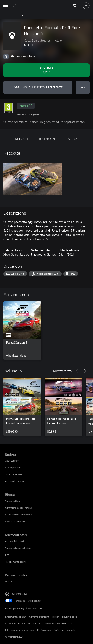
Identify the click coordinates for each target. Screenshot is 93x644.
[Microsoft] (46, 3)
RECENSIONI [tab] (47, 139)
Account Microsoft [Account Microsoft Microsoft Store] (15, 541)
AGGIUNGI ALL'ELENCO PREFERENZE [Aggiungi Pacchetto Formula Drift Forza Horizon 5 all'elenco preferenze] (38, 87)
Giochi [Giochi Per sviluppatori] (8, 581)
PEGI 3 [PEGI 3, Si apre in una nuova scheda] (26, 106)
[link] (22, 330)
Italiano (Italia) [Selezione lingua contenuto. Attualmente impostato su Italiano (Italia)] (19, 594)
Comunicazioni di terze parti (57, 623)
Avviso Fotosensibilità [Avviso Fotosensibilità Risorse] (16, 521)
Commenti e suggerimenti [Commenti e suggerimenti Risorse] (19, 508)
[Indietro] (77, 371)
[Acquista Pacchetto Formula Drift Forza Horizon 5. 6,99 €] (46, 70)
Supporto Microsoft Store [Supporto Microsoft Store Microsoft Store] (18, 548)
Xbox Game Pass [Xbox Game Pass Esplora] (14, 474)
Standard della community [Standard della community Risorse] (19, 515)
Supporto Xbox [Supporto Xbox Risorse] (13, 501)
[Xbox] (11, 15)
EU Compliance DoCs (48, 630)
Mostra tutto (62, 371)
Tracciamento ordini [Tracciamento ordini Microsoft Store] (16, 562)
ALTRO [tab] (72, 139)
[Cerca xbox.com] (15, 6)
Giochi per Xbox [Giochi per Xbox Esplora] (13, 467)
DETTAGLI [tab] (21, 139)
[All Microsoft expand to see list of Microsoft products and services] (5, 6)
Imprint (56, 617)
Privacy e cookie (70, 617)
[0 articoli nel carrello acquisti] (76, 6)
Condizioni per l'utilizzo (17, 623)
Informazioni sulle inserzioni (20, 630)
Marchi (36, 623)
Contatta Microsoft (39, 617)
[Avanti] (85, 371)
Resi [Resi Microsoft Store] (7, 555)
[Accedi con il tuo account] (86, 6)
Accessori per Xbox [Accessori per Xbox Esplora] (15, 481)
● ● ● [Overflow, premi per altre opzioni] (83, 87)
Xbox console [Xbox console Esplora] (12, 461)
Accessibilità (69, 630)
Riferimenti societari (16, 617)
